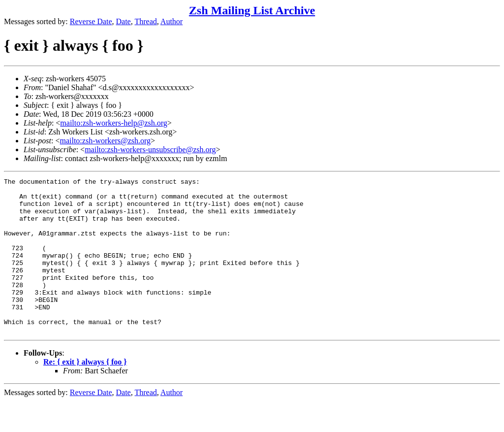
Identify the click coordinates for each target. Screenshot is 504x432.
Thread (145, 21)
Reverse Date (91, 21)
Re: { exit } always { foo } (85, 393)
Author (172, 21)
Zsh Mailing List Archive (252, 10)
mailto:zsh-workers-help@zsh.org (114, 123)
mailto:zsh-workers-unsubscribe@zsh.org (150, 150)
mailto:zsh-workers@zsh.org (105, 141)
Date (124, 21)
